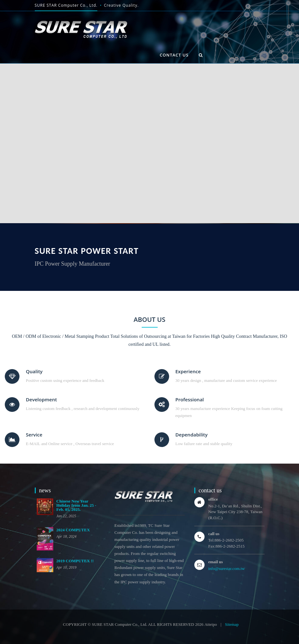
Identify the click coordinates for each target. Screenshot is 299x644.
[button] (201, 55)
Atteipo (211, 624)
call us (214, 534)
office (213, 499)
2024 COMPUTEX (73, 530)
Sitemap (232, 624)
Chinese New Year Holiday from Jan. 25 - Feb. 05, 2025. (76, 505)
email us (216, 562)
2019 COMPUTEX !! (75, 561)
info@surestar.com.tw (227, 568)
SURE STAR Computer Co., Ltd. (66, 5)
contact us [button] (174, 55)
